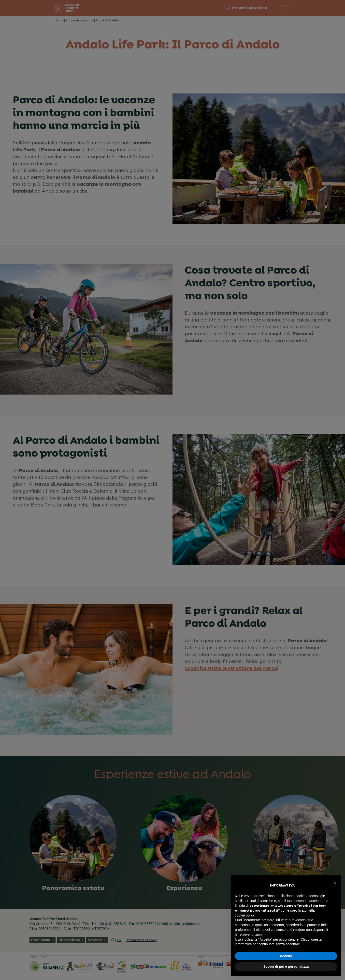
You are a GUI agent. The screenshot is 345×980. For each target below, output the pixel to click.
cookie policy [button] (245, 915)
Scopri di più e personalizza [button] (286, 966)
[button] (335, 883)
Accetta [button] (286, 956)
